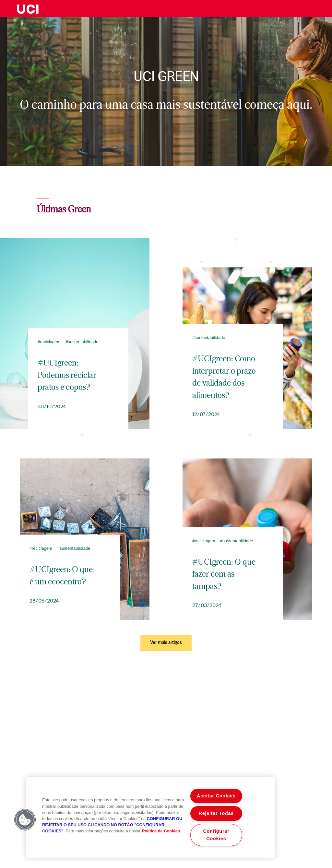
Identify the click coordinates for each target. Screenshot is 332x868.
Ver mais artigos (166, 643)
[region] (150, 817)
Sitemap (325, 831)
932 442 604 (97, 766)
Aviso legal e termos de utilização (25, 831)
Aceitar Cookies (216, 796)
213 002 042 (14, 766)
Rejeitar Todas (216, 813)
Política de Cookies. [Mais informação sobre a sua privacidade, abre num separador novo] (162, 831)
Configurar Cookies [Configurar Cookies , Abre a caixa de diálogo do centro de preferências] (216, 835)
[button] (25, 820)
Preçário (299, 831)
